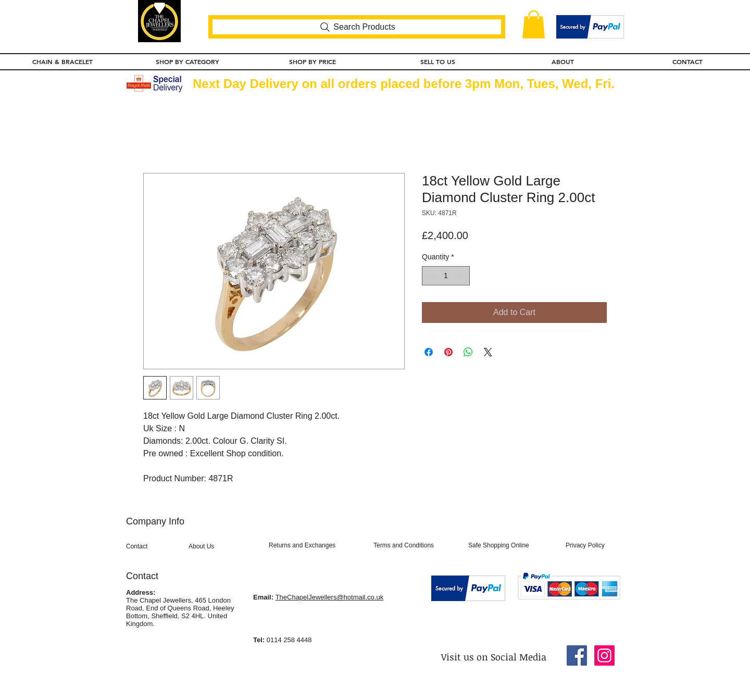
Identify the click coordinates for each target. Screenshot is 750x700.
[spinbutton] (446, 276)
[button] (534, 24)
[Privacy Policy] (593, 545)
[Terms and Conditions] (417, 545)
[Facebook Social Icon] (577, 655)
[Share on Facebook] (429, 352)
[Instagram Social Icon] (604, 655)
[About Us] (222, 546)
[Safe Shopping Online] (511, 545)
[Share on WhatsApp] (468, 352)
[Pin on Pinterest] (448, 352)
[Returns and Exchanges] (317, 545)
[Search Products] (357, 27)
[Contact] (154, 546)
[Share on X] (488, 352)
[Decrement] (430, 276)
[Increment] (462, 276)
